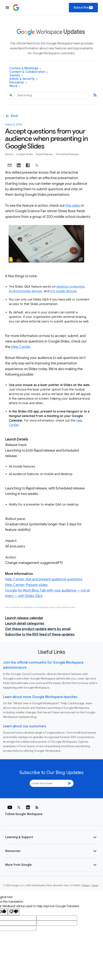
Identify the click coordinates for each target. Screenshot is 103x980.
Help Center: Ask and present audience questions (44, 579)
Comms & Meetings (25, 68)
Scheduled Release (67, 154)
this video (73, 206)
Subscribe (83, 8)
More (15, 86)
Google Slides (25, 154)
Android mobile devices (26, 291)
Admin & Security (23, 79)
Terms (95, 885)
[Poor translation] (14, 912)
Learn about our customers (25, 726)
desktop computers (70, 287)
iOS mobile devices (63, 291)
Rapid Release (45, 154)
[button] (51, 837)
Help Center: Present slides (26, 585)
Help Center (21, 347)
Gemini (16, 76)
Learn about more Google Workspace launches (40, 697)
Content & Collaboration (29, 72)
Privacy (86, 885)
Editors (10, 154)
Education (18, 83)
